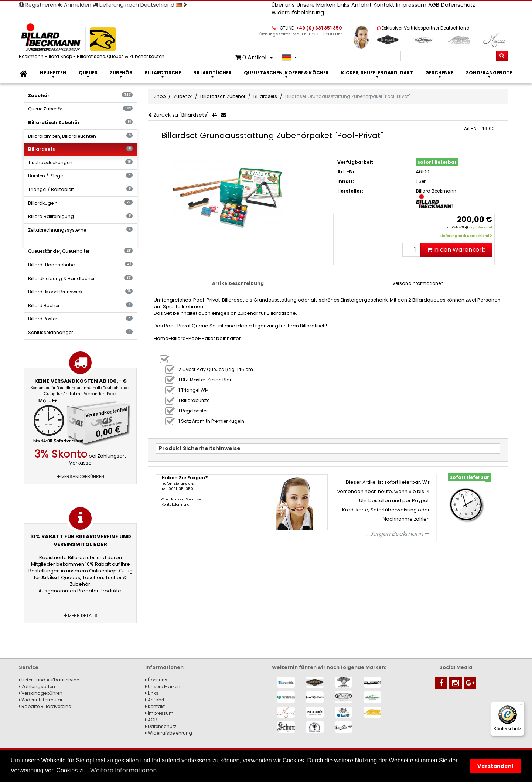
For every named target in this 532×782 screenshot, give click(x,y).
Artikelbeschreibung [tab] (238, 283)
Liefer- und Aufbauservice (49, 680)
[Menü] (520, 706)
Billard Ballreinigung (80, 216)
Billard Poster (80, 319)
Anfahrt (362, 5)
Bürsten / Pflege (80, 176)
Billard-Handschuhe (80, 265)
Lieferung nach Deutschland (140, 5)
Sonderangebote (489, 73)
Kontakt (384, 5)
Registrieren (38, 5)
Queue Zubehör (80, 109)
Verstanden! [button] (495, 766)
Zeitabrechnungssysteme (80, 230)
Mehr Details (81, 616)
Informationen (164, 667)
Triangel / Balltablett (80, 189)
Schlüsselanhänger (80, 332)
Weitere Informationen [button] (123, 770)
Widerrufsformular (41, 700)
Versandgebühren (81, 477)
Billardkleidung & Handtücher (80, 278)
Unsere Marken (316, 5)
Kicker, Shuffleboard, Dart (377, 73)
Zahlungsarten (37, 686)
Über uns (283, 5)
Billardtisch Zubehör (80, 123)
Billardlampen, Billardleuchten (80, 136)
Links (343, 5)
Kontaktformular (176, 504)
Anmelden (75, 5)
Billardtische (163, 73)
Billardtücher (212, 73)
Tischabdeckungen (80, 162)
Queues (88, 73)
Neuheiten (53, 73)
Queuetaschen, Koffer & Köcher (286, 73)
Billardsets (80, 149)
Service (29, 667)
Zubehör (121, 73)
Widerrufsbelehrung (298, 13)
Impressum (411, 5)
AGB (434, 5)
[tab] (418, 283)
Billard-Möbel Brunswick (80, 292)
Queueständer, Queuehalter (80, 251)
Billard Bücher (80, 305)
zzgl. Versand (480, 227)
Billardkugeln (80, 203)
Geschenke (439, 73)
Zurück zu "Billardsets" (178, 115)
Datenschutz (458, 5)
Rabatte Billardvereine (45, 706)
